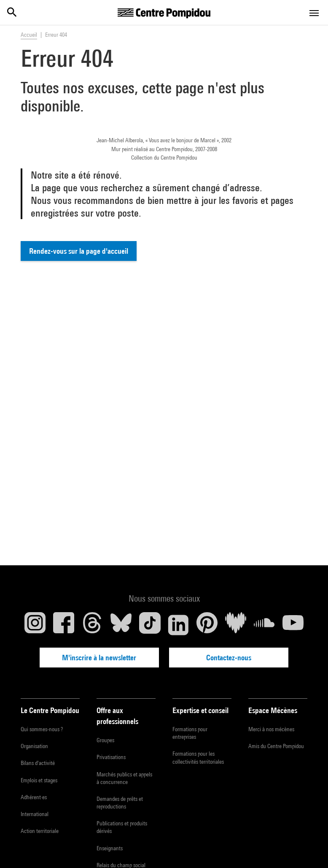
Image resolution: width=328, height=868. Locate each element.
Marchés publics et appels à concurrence (124, 778)
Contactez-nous (222, 657)
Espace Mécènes (273, 710)
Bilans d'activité (38, 763)
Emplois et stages (39, 780)
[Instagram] (35, 624)
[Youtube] (293, 624)
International (35, 814)
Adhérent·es (34, 797)
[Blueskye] (121, 624)
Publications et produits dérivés (122, 827)
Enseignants (110, 848)
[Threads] (92, 624)
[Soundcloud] (264, 624)
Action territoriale (40, 831)
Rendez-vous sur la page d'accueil (79, 251)
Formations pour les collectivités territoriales (198, 757)
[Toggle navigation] (314, 13)
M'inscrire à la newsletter (106, 657)
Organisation (34, 746)
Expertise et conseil (200, 710)
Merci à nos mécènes (271, 729)
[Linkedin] (178, 624)
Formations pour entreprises (190, 732)
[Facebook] (64, 624)
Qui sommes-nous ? (42, 729)
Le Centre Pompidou (50, 710)
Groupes (105, 740)
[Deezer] (236, 624)
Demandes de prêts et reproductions (120, 802)
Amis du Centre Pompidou (276, 746)
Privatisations (111, 757)
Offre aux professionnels (117, 715)
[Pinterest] (207, 624)
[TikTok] (150, 624)
